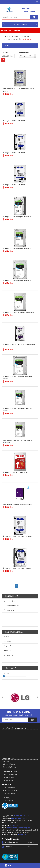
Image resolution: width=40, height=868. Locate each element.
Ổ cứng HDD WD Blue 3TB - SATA (14, 153)
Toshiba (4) (7, 641)
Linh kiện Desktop (11, 39)
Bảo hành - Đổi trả (9, 777)
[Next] (23, 586)
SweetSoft (22, 835)
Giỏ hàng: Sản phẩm (20, 24)
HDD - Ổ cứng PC (27, 39)
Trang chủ (6, 37)
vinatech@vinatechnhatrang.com (18, 828)
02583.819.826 (15, 825)
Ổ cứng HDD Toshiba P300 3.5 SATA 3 (16, 472)
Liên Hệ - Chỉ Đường (9, 764)
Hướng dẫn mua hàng (10, 788)
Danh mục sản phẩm (10, 31)
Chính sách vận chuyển (10, 774)
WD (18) (6, 637)
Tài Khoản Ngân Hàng (10, 767)
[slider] (4, 676)
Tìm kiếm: (5, 52)
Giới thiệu (6, 761)
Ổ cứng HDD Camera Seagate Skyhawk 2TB (18, 217)
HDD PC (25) (7, 650)
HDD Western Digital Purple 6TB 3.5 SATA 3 (18, 504)
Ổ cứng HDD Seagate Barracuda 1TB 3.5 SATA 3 (19, 312)
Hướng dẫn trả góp (9, 793)
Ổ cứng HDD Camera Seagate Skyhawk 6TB (18, 281)
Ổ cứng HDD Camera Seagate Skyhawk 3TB (18, 249)
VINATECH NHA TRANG (21, 816)
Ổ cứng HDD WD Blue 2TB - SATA (14, 121)
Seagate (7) (7, 646)
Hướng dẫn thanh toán (10, 791)
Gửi (33, 720)
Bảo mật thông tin (8, 780)
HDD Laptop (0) (8, 655)
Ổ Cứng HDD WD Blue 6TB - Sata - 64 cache (17, 536)
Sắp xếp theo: (24, 52)
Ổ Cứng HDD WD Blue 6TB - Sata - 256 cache (18, 568)
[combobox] (28, 56)
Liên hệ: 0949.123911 (8, 801)
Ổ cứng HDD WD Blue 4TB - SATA (14, 185)
